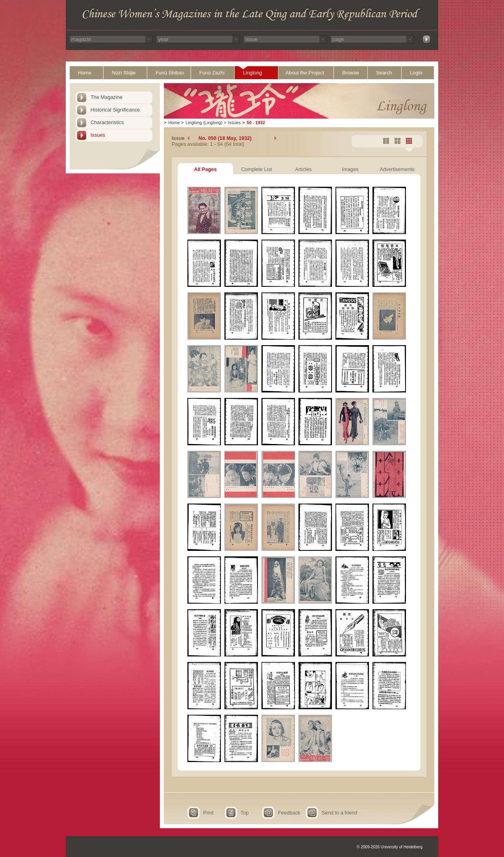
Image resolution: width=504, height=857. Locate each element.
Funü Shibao (170, 73)
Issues (98, 135)
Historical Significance (115, 110)
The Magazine (107, 97)
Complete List (256, 169)
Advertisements (397, 169)
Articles (304, 169)
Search (384, 73)
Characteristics (107, 122)
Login (416, 73)
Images (350, 169)
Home (85, 73)
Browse (351, 73)
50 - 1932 (256, 123)
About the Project (305, 73)
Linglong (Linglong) (204, 123)
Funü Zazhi (212, 73)
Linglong (252, 73)
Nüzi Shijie (124, 73)
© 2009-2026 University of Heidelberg (390, 847)
